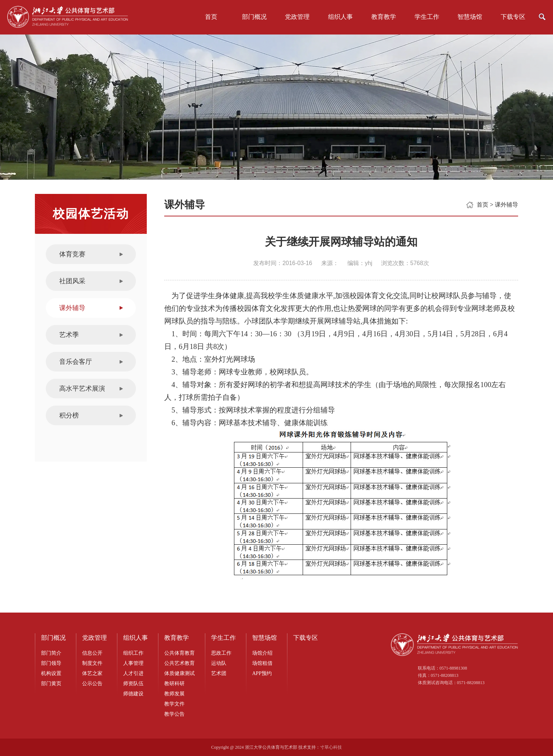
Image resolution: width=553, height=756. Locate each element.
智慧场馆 (470, 17)
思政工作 (221, 653)
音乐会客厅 (76, 362)
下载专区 (513, 17)
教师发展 (174, 694)
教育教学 (384, 17)
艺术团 (219, 673)
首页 (211, 17)
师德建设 (133, 694)
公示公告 (92, 684)
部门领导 (51, 663)
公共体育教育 (179, 653)
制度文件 (92, 663)
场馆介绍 (262, 653)
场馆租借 (262, 663)
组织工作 (133, 653)
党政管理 (297, 17)
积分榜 (69, 415)
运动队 (219, 663)
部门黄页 (51, 684)
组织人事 (340, 17)
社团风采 (72, 281)
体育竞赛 (72, 254)
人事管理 (133, 663)
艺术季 (69, 335)
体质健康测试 (179, 673)
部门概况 (254, 17)
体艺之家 (92, 673)
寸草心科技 (331, 747)
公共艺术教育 (179, 663)
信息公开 (92, 653)
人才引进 (133, 673)
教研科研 (174, 684)
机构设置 (51, 673)
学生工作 (427, 17)
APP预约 (262, 673)
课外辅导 (72, 308)
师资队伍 (133, 684)
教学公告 (174, 714)
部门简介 (51, 653)
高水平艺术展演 (82, 389)
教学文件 (174, 704)
